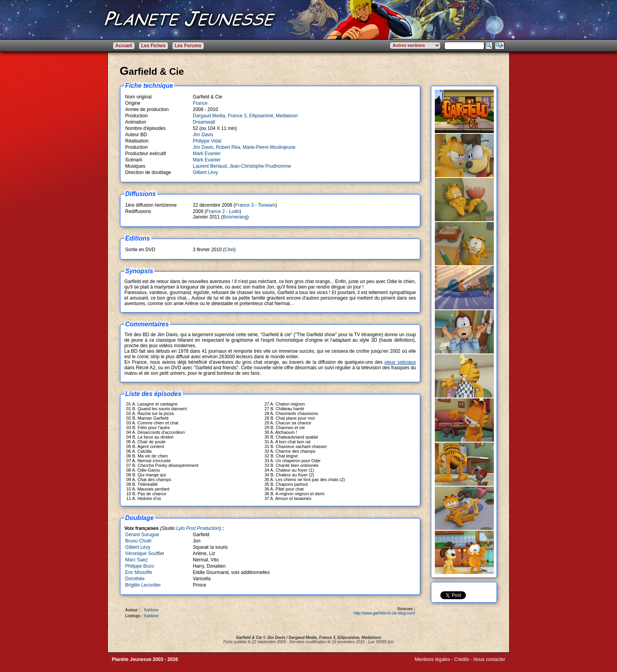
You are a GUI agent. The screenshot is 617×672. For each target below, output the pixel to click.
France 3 (237, 116)
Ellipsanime (261, 116)
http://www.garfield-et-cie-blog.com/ (384, 613)
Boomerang (235, 217)
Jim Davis (203, 135)
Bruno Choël (138, 541)
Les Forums (188, 46)
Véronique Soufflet (145, 554)
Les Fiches (153, 46)
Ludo (234, 211)
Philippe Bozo (139, 566)
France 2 (215, 211)
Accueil (124, 46)
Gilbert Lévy (205, 172)
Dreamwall (204, 122)
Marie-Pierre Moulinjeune (269, 147)
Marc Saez (136, 560)
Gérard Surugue (142, 535)
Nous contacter (489, 659)
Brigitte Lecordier (143, 585)
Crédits (462, 659)
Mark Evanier (207, 154)
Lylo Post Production (198, 528)
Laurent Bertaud (210, 166)
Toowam (267, 205)
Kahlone (151, 610)
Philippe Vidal (207, 141)
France (200, 103)
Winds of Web (429, 665)
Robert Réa (228, 147)
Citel (229, 250)
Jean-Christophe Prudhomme (260, 166)
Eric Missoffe (139, 572)
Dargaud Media (209, 116)
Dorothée (135, 579)
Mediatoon (287, 116)
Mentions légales (432, 659)
